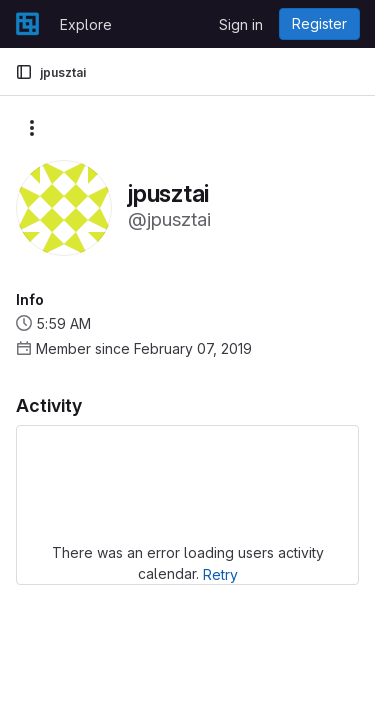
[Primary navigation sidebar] (24, 72)
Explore (86, 24)
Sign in (241, 24)
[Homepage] (27, 24)
